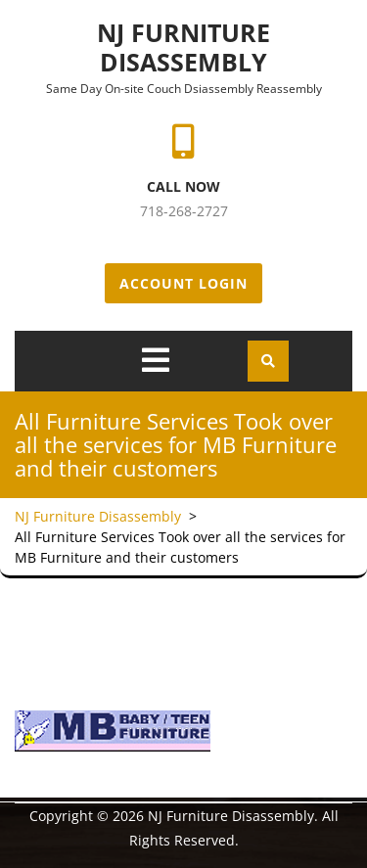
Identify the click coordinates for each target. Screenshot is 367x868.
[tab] (156, 360)
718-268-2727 (184, 211)
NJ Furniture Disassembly (183, 47)
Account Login (183, 283)
